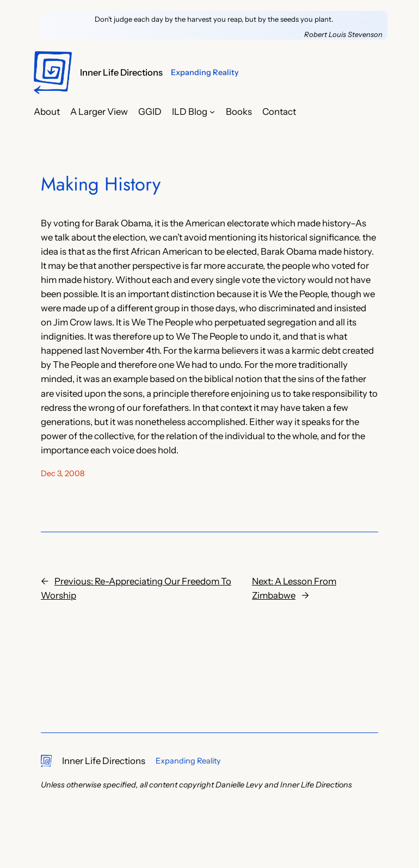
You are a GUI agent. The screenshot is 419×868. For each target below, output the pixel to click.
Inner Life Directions (121, 72)
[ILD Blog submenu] (212, 112)
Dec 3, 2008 (63, 473)
